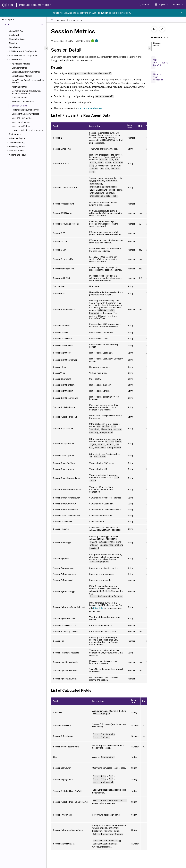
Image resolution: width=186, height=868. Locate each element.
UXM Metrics (15, 60)
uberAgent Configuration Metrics (27, 130)
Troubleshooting (17, 142)
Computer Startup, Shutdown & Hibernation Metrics (26, 92)
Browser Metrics (20, 68)
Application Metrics (21, 64)
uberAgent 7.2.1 (16, 31)
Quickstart (14, 35)
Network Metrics (20, 98)
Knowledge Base (17, 147)
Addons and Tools (17, 155)
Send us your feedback (158, 77)
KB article (98, 608)
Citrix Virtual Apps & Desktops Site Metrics (28, 81)
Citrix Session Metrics (22, 76)
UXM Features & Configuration (24, 51)
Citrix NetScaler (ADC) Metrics (26, 72)
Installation (14, 47)
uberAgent (61, 20)
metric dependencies (90, 108)
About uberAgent (17, 39)
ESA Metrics (15, 134)
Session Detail (157, 46)
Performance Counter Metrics (26, 110)
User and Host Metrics (22, 118)
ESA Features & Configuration (23, 55)
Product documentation (35, 5)
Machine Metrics (20, 87)
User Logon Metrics (21, 126)
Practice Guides (16, 151)
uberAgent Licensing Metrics (25, 114)
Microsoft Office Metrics (23, 102)
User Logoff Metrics (21, 122)
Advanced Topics (17, 138)
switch (104, 13)
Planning (13, 43)
